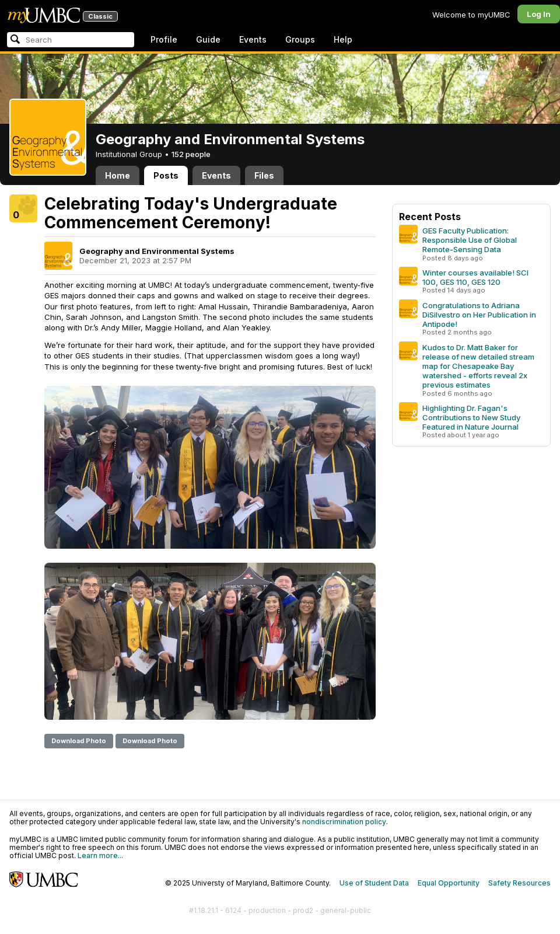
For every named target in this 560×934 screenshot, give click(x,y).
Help (343, 39)
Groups (300, 39)
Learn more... (100, 855)
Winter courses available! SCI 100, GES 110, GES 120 (475, 277)
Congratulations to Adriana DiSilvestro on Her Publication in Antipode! (479, 315)
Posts (166, 175)
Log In (539, 14)
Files (264, 175)
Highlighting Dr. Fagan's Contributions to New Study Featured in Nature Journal (471, 417)
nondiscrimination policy (344, 822)
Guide (208, 39)
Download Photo (79, 741)
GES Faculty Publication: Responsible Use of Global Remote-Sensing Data (470, 240)
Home (118, 175)
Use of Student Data (374, 883)
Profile (164, 39)
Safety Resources (519, 883)
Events (253, 39)
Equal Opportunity (449, 883)
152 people (191, 154)
